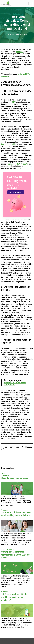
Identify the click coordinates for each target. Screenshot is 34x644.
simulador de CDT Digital (18, 164)
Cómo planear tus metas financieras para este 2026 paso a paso (17, 555)
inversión (20, 52)
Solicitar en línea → (16, 192)
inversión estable (8, 144)
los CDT (12, 102)
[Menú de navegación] (31, 4)
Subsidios (5, 476)
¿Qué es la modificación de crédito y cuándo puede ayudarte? (14, 597)
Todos (4, 473)
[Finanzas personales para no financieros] (7, 4)
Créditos (5, 510)
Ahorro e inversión (22, 34)
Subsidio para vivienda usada (15, 478)
